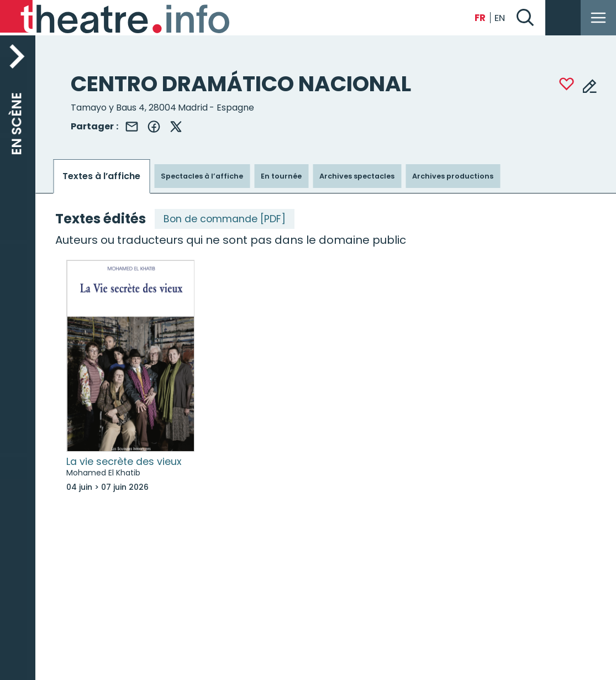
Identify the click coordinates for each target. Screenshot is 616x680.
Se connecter (563, 18)
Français (480, 18)
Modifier (589, 86)
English (500, 18)
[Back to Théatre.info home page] (116, 18)
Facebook (154, 127)
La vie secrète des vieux (124, 462)
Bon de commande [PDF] (225, 219)
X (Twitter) (176, 127)
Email (131, 127)
